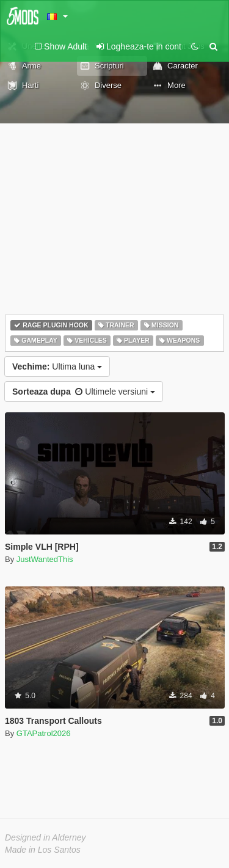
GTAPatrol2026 (44, 733)
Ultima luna (57, 367)
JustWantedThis (45, 559)
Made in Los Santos (43, 850)
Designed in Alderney (45, 837)
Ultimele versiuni (84, 392)
